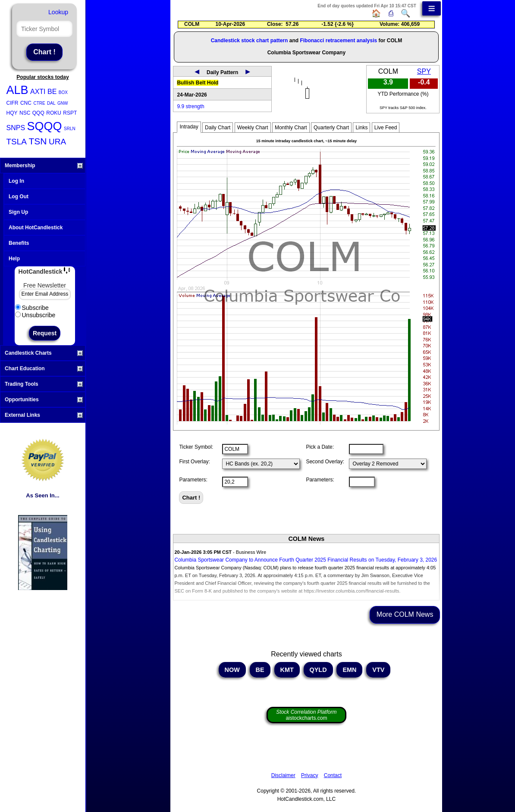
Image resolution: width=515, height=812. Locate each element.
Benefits (19, 243)
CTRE (39, 103)
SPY (424, 71)
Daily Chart (218, 128)
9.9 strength (190, 106)
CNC (26, 103)
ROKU (54, 113)
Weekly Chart (253, 128)
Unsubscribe (35, 315)
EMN (349, 670)
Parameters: (193, 480)
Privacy (309, 775)
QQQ (38, 113)
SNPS (16, 128)
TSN (38, 141)
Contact (333, 775)
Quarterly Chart (331, 128)
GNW (63, 103)
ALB (17, 90)
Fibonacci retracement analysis (338, 41)
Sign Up (18, 212)
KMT (287, 670)
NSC (25, 113)
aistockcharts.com (306, 715)
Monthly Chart (291, 128)
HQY (12, 113)
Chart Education (44, 369)
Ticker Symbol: (196, 447)
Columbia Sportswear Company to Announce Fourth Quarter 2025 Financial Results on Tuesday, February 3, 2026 (306, 560)
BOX (63, 92)
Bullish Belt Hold (198, 83)
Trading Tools (44, 384)
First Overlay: (194, 462)
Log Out (19, 197)
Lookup (58, 12)
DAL (51, 103)
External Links (44, 415)
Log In (16, 181)
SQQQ (45, 126)
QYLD (318, 670)
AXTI (38, 92)
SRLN (70, 129)
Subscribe (32, 308)
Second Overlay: (325, 462)
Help (14, 259)
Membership (44, 166)
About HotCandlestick (36, 228)
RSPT (70, 113)
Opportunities (44, 400)
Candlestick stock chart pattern (250, 41)
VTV (378, 670)
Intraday (189, 127)
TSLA (17, 142)
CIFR (13, 103)
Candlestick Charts (44, 353)
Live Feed (386, 128)
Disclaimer (283, 775)
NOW (232, 670)
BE (52, 92)
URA (57, 142)
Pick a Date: (320, 447)
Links (361, 128)
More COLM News (405, 614)
